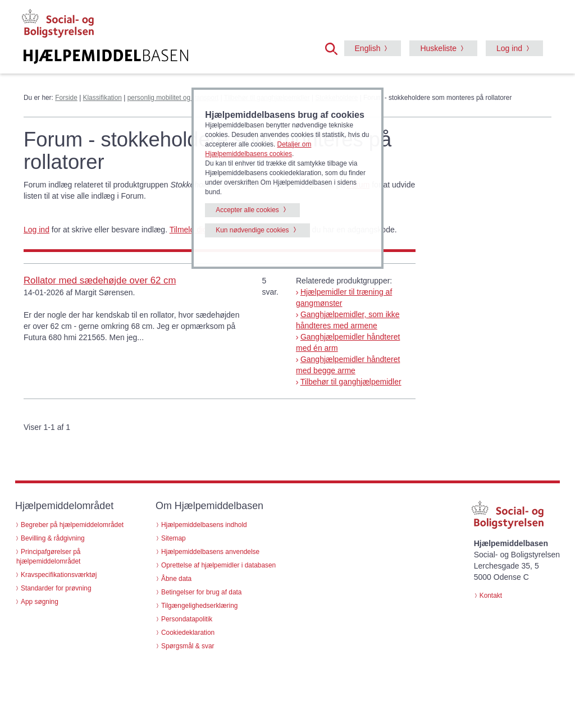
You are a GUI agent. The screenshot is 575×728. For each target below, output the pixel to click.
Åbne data (176, 579)
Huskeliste (438, 48)
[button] (335, 48)
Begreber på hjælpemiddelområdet (72, 525)
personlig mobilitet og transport (173, 98)
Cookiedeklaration (188, 633)
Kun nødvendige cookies (252, 230)
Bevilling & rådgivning (53, 538)
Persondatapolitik (187, 619)
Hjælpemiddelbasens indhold (204, 525)
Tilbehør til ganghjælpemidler (351, 382)
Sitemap (174, 538)
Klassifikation (102, 98)
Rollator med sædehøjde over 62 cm (100, 280)
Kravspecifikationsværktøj (59, 575)
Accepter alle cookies (247, 210)
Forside (66, 98)
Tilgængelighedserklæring (199, 606)
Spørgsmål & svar (188, 646)
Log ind (509, 48)
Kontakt (491, 596)
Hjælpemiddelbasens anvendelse (210, 552)
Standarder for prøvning (56, 588)
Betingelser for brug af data (201, 592)
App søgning (40, 602)
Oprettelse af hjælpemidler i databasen (218, 565)
